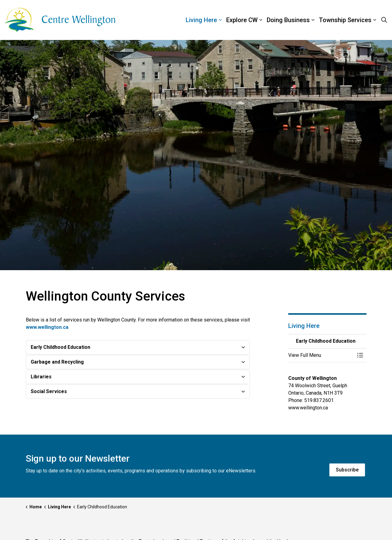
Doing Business (288, 20)
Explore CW (242, 20)
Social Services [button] (49, 391)
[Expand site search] (384, 20)
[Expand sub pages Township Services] (389, 20)
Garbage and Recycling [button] (57, 362)
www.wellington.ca (47, 327)
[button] (321, 355)
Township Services (345, 20)
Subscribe (347, 470)
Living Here (201, 20)
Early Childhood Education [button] (60, 347)
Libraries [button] (41, 377)
